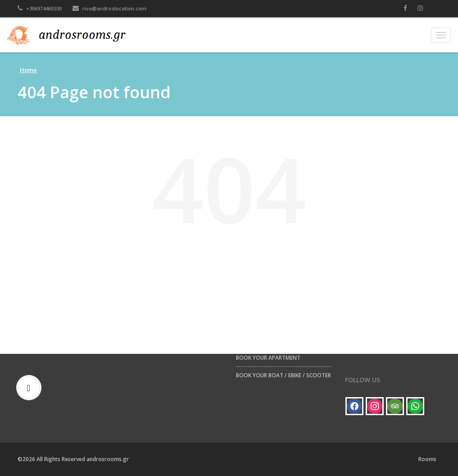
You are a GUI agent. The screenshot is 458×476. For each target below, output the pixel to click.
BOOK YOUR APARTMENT (268, 358)
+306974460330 (40, 8)
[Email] (31, 388)
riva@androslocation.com (109, 8)
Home (28, 70)
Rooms (427, 459)
